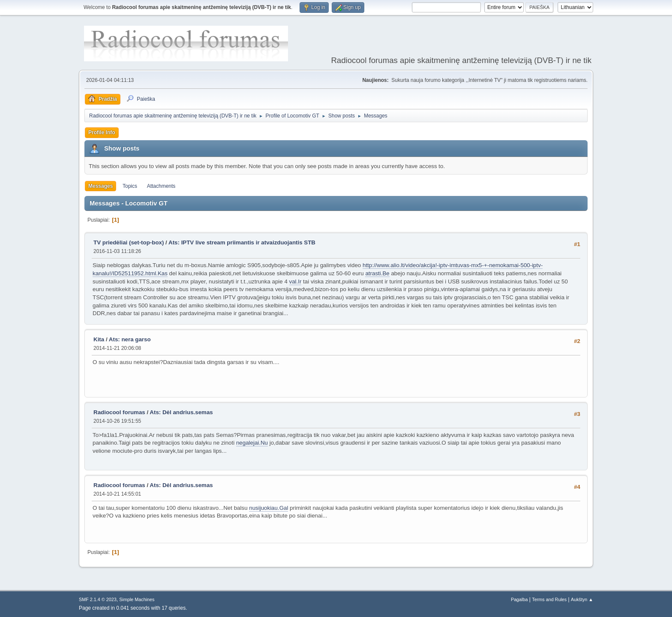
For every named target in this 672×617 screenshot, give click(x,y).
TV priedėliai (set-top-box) (129, 242)
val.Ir (295, 281)
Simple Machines (137, 599)
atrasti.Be (377, 273)
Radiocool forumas (119, 412)
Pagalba (519, 599)
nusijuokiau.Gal (268, 508)
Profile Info (102, 132)
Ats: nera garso (130, 339)
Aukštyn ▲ (582, 599)
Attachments (161, 186)
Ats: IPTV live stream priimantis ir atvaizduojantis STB (242, 242)
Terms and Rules (549, 599)
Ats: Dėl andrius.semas (181, 412)
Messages (100, 186)
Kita (99, 339)
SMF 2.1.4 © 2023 (98, 599)
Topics (130, 186)
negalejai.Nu (252, 443)
